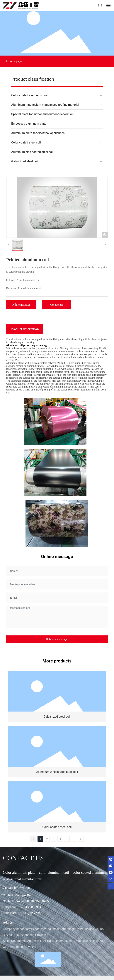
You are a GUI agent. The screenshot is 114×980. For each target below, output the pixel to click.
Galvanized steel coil (25, 161)
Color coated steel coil (26, 142)
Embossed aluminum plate (29, 124)
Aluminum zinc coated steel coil (32, 152)
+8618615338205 (37, 901)
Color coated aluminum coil (29, 95)
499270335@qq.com (26, 913)
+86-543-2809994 (30, 907)
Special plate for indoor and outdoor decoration (42, 114)
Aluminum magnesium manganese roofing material (45, 105)
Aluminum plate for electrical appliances (38, 133)
